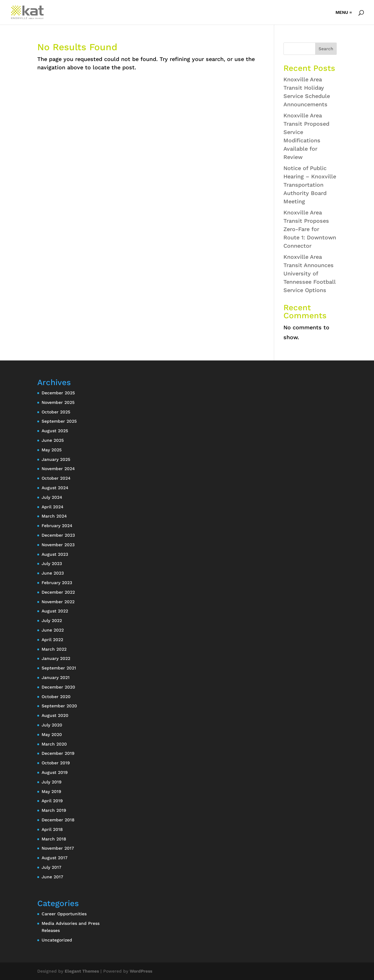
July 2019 (52, 782)
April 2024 (53, 507)
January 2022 (56, 658)
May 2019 (51, 791)
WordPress (141, 971)
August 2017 (55, 858)
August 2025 (55, 431)
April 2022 (52, 640)
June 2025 (53, 440)
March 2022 (54, 649)
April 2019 (52, 801)
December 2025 (58, 393)
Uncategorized (57, 940)
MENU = (344, 12)
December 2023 (58, 535)
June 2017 (52, 877)
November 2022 (58, 602)
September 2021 (59, 668)
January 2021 (56, 677)
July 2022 (52, 620)
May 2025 (52, 450)
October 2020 (56, 697)
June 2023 (53, 573)
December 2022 (58, 592)
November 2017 (58, 848)
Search (326, 49)
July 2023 (52, 563)
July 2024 (52, 497)
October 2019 (56, 763)
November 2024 (58, 469)
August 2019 (55, 772)
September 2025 (59, 421)
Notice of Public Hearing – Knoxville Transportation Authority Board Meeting (310, 185)
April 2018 (52, 829)
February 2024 (57, 526)
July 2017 (51, 867)
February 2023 (57, 583)
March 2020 (54, 744)
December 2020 (58, 687)
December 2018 (58, 820)
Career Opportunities (64, 914)
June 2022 (53, 630)
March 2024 (54, 516)
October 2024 (56, 478)
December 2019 (58, 753)
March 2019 (54, 810)
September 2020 (59, 706)
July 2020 (52, 725)
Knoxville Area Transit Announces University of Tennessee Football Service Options (309, 273)
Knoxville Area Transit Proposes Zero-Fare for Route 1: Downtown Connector (310, 229)
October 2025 (56, 412)
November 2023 (58, 545)
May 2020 (52, 734)
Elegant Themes (82, 971)
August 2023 (55, 554)
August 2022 (55, 611)
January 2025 (56, 459)
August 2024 (55, 488)
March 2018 (54, 839)
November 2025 (58, 402)
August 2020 (55, 715)
